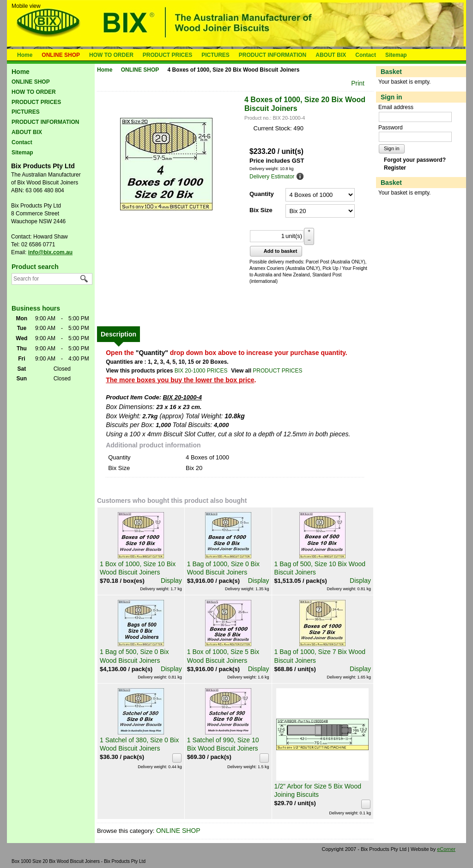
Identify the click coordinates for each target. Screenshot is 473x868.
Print (358, 83)
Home (25, 55)
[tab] (118, 334)
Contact (366, 55)
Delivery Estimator (272, 177)
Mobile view (26, 6)
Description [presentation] (118, 334)
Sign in (392, 148)
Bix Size (261, 210)
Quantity (262, 194)
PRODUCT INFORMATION (273, 55)
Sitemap (396, 55)
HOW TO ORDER (111, 55)
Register (395, 168)
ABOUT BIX (331, 55)
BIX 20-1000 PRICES (201, 371)
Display (171, 581)
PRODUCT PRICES (167, 55)
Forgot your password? (415, 160)
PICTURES (215, 55)
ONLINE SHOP (61, 55)
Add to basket (275, 251)
